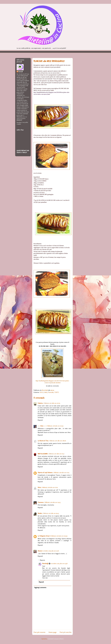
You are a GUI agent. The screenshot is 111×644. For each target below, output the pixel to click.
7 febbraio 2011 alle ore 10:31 (56, 454)
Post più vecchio (66, 632)
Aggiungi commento (40, 588)
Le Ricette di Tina (43, 441)
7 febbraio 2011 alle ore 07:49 (55, 426)
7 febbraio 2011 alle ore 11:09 (49, 487)
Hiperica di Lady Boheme (45, 473)
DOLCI (42, 392)
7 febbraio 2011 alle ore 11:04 (61, 473)
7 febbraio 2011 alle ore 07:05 (52, 403)
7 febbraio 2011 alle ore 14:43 (52, 502)
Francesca (41, 502)
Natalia (40, 513)
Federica (40, 403)
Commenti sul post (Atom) (56, 639)
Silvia (39, 487)
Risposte (42, 560)
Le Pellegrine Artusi (44, 536)
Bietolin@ (45, 564)
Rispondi (40, 420)
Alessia (40, 551)
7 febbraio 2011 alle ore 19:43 (51, 513)
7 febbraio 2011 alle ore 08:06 (57, 441)
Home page (52, 632)
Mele (46, 392)
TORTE (57, 392)
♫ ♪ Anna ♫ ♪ (42, 426)
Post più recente (39, 632)
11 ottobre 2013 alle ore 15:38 (59, 564)
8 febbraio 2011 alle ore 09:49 (59, 536)
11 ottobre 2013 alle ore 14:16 (51, 551)
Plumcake (51, 392)
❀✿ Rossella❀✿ (43, 454)
